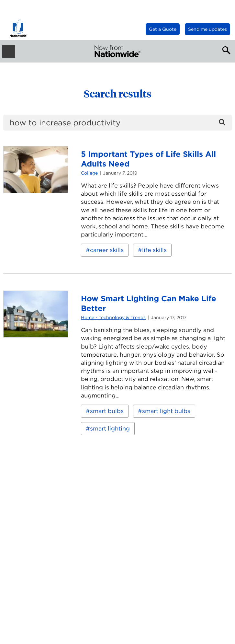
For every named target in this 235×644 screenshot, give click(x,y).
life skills (154, 250)
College (89, 173)
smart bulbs (107, 411)
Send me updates (207, 29)
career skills (107, 250)
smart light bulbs (166, 411)
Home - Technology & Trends (113, 317)
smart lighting (110, 428)
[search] (117, 123)
